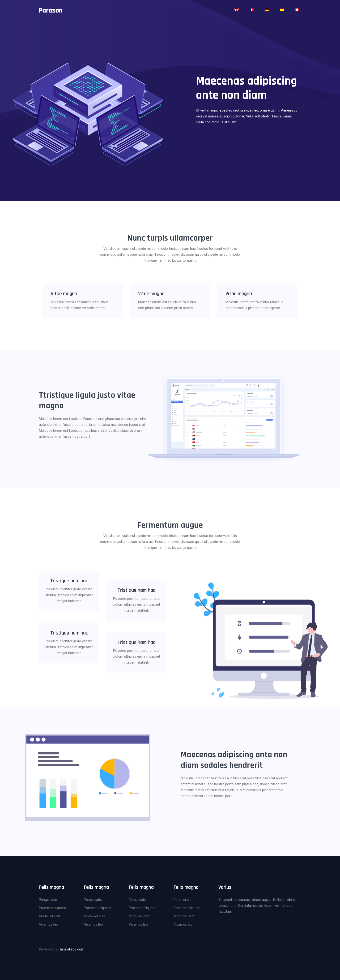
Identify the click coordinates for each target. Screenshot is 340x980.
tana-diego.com (72, 949)
